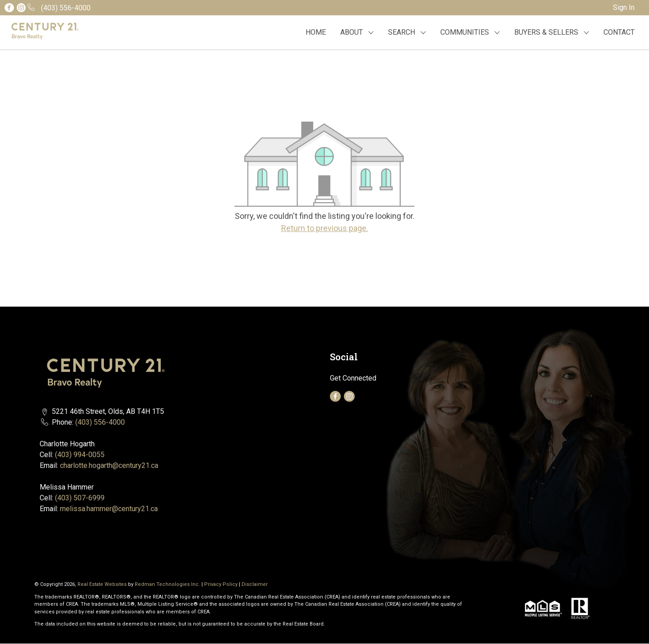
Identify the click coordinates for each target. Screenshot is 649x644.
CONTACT (619, 32)
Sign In (624, 7)
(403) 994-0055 (80, 455)
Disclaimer (255, 584)
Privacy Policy (221, 584)
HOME (316, 32)
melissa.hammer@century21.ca (109, 509)
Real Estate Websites (103, 584)
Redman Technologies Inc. (168, 584)
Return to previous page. (325, 228)
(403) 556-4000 (100, 422)
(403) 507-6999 (80, 498)
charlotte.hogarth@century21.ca (109, 465)
